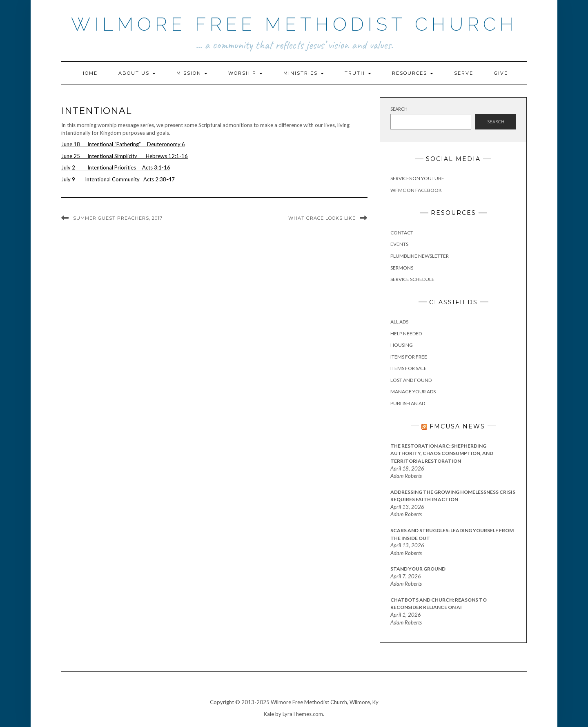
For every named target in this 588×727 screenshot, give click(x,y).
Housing (402, 345)
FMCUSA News (457, 426)
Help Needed (406, 333)
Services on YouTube (417, 178)
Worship (245, 73)
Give (501, 73)
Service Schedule (412, 279)
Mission (192, 73)
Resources (413, 73)
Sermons (402, 268)
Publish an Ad (408, 403)
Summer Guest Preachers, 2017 (118, 218)
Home (89, 73)
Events (399, 244)
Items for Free (409, 357)
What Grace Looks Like (322, 218)
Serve (464, 73)
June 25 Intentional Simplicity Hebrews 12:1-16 (125, 156)
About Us (137, 73)
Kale (269, 714)
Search (399, 109)
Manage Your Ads (413, 391)
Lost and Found (411, 380)
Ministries (304, 73)
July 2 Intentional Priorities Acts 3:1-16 (116, 167)
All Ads (399, 322)
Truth (358, 73)
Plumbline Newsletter (420, 256)
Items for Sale (409, 368)
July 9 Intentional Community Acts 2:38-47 (118, 179)
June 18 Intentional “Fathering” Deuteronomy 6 (123, 144)
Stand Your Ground (418, 569)
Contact (402, 233)
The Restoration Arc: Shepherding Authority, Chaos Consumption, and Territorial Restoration (442, 453)
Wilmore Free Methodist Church (294, 24)
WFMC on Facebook (416, 190)
